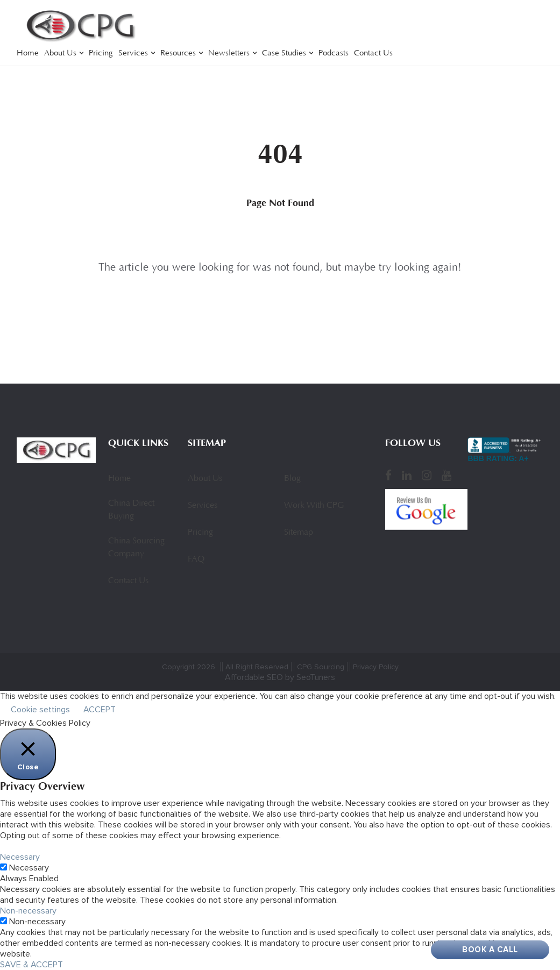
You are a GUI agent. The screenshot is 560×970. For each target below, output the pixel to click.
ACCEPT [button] (100, 710)
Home (28, 54)
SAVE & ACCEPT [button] (31, 965)
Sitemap (299, 533)
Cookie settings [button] (40, 710)
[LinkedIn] (407, 476)
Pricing (101, 54)
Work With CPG (314, 506)
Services (133, 54)
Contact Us (373, 54)
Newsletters (229, 54)
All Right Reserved (257, 667)
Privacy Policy (376, 667)
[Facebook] (388, 476)
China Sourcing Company (136, 548)
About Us (60, 54)
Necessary (29, 868)
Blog (292, 479)
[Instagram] (427, 476)
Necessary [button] (20, 857)
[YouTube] (446, 476)
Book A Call (490, 950)
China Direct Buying (131, 510)
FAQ (196, 560)
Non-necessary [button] (28, 911)
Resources (178, 54)
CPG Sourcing (321, 667)
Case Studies (284, 54)
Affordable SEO (254, 677)
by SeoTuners (310, 677)
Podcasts (334, 54)
